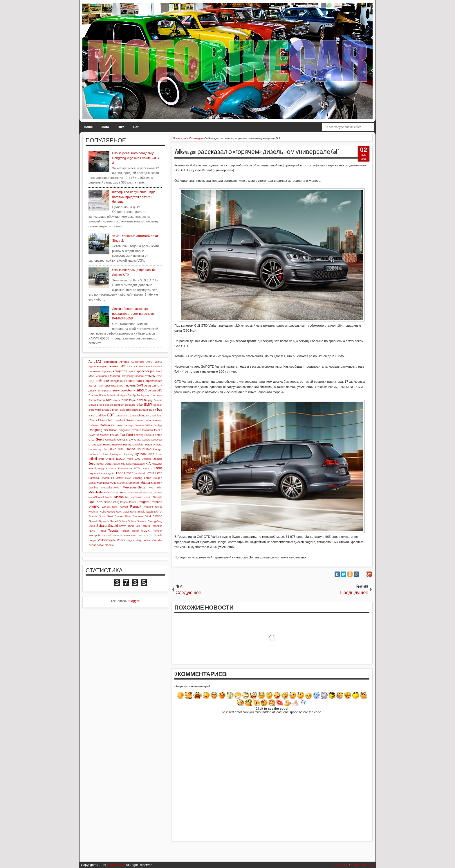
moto (124, 492)
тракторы (104, 386)
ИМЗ (142, 366)
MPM (146, 493)
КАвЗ (149, 366)
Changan (143, 415)
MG (151, 487)
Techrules (157, 526)
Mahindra (103, 483)
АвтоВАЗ (95, 362)
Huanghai (116, 454)
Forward (149, 435)
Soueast (142, 521)
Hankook (117, 445)
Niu (127, 497)
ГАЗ (122, 366)
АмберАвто (138, 362)
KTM (137, 468)
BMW (148, 405)
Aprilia (136, 395)
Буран (92, 366)
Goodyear (157, 440)
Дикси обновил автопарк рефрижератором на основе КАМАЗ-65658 (133, 313)
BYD (91, 415)
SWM (123, 526)
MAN (113, 483)
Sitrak (148, 516)
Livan (128, 478)
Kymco (147, 468)
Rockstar (94, 512)
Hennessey (95, 449)
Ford (130, 435)
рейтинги (102, 381)
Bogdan (158, 405)
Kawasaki (138, 464)
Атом (150, 362)
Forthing (139, 435)
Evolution (148, 430)
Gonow (146, 440)
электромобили (124, 390)
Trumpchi (94, 535)
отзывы (150, 376)
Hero (106, 449)
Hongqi (158, 449)
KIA (148, 463)
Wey (139, 540)
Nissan (119, 497)
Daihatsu (94, 425)
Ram (115, 507)
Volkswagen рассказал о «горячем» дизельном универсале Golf (257, 152)
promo (94, 506)
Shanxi (119, 516)
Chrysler (118, 420)
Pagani (124, 502)
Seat (110, 516)
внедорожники (108, 366)
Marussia (122, 483)
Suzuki (113, 526)
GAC (92, 440)
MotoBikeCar (116, 865)
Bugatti (143, 410)
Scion (102, 516)
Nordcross (136, 497)
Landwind (139, 473)
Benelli (109, 405)
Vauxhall (107, 535)
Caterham (121, 416)
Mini (160, 487)
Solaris (123, 521)
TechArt (146, 526)
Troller (135, 531)
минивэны (102, 376)
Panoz (133, 502)
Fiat (122, 435)
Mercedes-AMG (110, 488)
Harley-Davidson (134, 444)
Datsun (105, 425)
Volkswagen (106, 540)
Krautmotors (125, 468)
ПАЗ (159, 376)
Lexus (150, 473)
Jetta (108, 464)
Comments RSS (363, 865)
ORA (99, 502)
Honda (130, 449)
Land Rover (124, 473)
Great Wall (95, 444)
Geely (100, 439)
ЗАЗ (129, 366)
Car (136, 127)
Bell (102, 405)
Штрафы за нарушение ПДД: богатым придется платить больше (133, 197)
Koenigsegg (96, 468)
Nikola (109, 497)
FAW (92, 435)
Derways (129, 425)
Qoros (106, 507)
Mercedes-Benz (134, 487)
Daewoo (157, 420)
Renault (136, 506)
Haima (107, 444)
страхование (154, 381)
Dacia (147, 420)
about (142, 390)
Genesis (122, 440)
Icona (159, 454)
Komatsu (111, 468)
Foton (159, 435)
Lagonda (93, 473)
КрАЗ (132, 371)
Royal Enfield (138, 512)
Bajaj (132, 400)
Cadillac (101, 415)
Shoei (128, 516)
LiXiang (138, 478)
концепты (120, 371)
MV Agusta (156, 493)
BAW (140, 400)
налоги (140, 376)
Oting (116, 502)
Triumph (125, 531)
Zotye (100, 545)
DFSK (149, 425)
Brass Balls (119, 410)
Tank (131, 526)
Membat (93, 488)
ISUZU (120, 459)
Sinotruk (138, 516)
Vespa (142, 535)
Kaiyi (129, 464)
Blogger (134, 601)
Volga (92, 540)
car (110, 415)
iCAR (151, 454)
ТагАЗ (92, 386)
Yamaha (157, 540)
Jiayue (116, 464)
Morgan (115, 493)
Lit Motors (118, 478)
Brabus (106, 410)
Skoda (158, 516)
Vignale (158, 535)
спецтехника (119, 381)
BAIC (125, 400)
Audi (109, 400)
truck (146, 530)
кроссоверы (145, 371)
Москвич (116, 376)
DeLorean (117, 425)
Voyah (130, 540)
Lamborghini (107, 473)
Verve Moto (130, 535)
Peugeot (143, 502)
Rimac (159, 507)
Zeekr (92, 545)
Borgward (95, 410)
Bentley (119, 405)
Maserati (134, 483)
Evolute (136, 430)
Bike (121, 127)
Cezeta (132, 416)
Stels (92, 526)
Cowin (139, 420)
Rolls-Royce (107, 512)
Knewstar (157, 464)
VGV (150, 535)
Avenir (117, 400)
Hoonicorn (94, 454)
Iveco (130, 459)
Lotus (148, 478)
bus (160, 409)
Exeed (158, 430)
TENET (93, 531)
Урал (148, 386)
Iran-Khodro (106, 459)
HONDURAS (144, 449)
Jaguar (158, 459)
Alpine (102, 395)
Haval (149, 444)
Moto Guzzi (135, 493)
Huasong (128, 454)
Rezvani (148, 507)
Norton (147, 497)
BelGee (93, 405)
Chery (93, 420)
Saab (150, 512)
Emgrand (124, 430)
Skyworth (104, 521)
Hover (105, 454)
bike (140, 405)
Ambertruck (113, 395)
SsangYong (155, 521)
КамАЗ (158, 366)
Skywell (93, 521)
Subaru (101, 526)
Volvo (121, 540)
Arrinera (158, 395)
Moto (105, 127)
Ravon (124, 507)
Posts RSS (341, 865)
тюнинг (131, 385)
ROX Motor (123, 512)
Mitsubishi (96, 492)
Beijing (148, 400)
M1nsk (92, 483)
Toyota (113, 531)
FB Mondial (102, 435)
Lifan (159, 473)
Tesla (103, 531)
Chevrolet (105, 420)
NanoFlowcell (96, 497)
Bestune (130, 405)
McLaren (157, 483)
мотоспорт (128, 376)
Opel (92, 502)
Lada (158, 468)
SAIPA (158, 512)
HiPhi (121, 449)
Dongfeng (95, 430)
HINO (113, 449)
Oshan (108, 502)
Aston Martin (97, 400)
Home (88, 127)
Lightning (94, 478)
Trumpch (157, 531)
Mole (107, 493)
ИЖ (136, 366)
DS (106, 430)
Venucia (117, 535)
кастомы (94, 371)
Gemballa (111, 440)
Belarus (158, 400)
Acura (152, 390)
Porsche (156, 502)
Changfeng (156, 416)
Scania (93, 516)
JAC (137, 459)
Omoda (158, 497)
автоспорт (111, 362)
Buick (152, 410)
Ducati (113, 430)
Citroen (129, 420)
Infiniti (93, 459)
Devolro (139, 425)
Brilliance (132, 410)
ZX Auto (109, 545)
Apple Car (126, 395)
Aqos (143, 395)
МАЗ (92, 376)
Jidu (123, 464)
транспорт (118, 386)
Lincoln (105, 478)
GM (131, 440)
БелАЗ (158, 362)
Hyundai (140, 454)
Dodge (158, 425)
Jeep (92, 463)
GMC (138, 440)
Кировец (106, 371)
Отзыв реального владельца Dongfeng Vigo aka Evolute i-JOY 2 (136, 158)
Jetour (100, 464)
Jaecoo (147, 459)
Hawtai (158, 444)
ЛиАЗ (159, 371)
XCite (147, 540)
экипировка (104, 391)
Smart (114, 521)
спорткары (136, 381)
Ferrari (114, 435)
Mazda (145, 483)
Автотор (124, 362)
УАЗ (140, 385)
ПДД (91, 381)
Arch (150, 395)
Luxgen (158, 478)
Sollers (132, 521)
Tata (138, 526)
